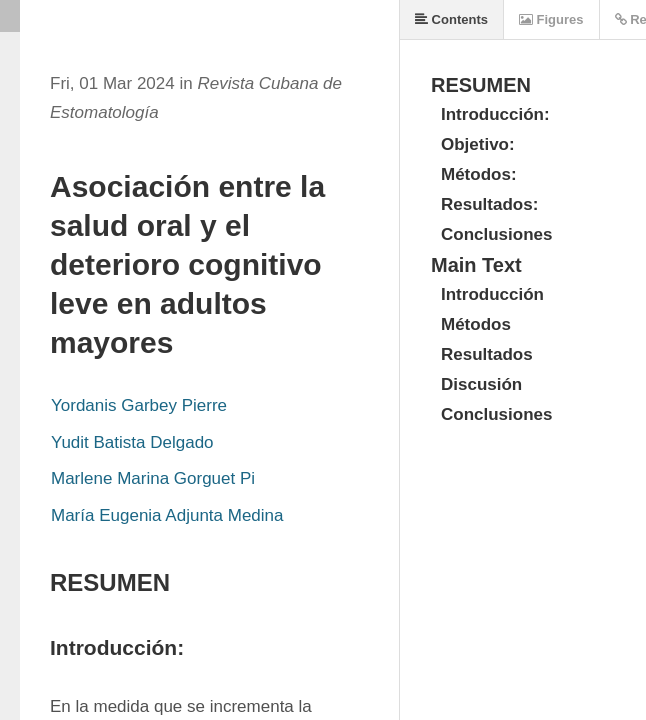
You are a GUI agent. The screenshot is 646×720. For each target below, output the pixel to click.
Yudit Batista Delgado (132, 442)
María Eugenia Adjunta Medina (167, 515)
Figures (551, 19)
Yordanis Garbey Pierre (139, 405)
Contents (451, 19)
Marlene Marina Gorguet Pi (153, 478)
